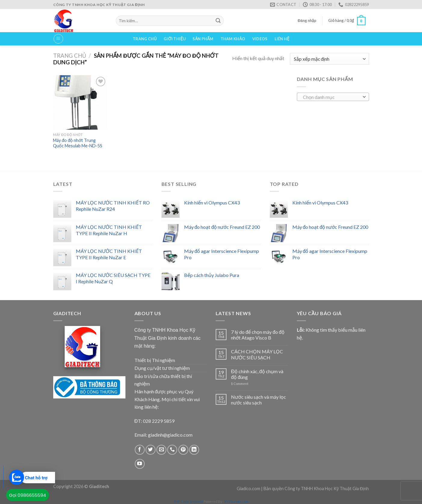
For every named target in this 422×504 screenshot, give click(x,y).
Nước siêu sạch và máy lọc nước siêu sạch (259, 400)
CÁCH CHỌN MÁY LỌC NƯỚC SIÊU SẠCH (257, 354)
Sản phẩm (203, 39)
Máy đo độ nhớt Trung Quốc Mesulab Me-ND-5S (78, 143)
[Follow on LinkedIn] (194, 450)
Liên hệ (282, 39)
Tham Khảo (233, 39)
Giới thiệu (175, 39)
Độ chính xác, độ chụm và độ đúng (257, 374)
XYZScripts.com (236, 501)
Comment (240, 384)
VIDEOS (260, 39)
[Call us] (172, 450)
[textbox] (331, 97)
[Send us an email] (161, 450)
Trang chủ (145, 39)
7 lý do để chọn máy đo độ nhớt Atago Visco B (258, 335)
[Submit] (218, 21)
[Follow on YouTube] (140, 464)
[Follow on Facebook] (140, 450)
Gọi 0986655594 (28, 495)
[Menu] (58, 39)
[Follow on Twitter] (151, 450)
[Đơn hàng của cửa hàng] (329, 59)
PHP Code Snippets (188, 501)
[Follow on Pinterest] (183, 450)
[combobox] (333, 97)
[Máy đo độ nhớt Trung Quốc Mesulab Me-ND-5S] (80, 102)
